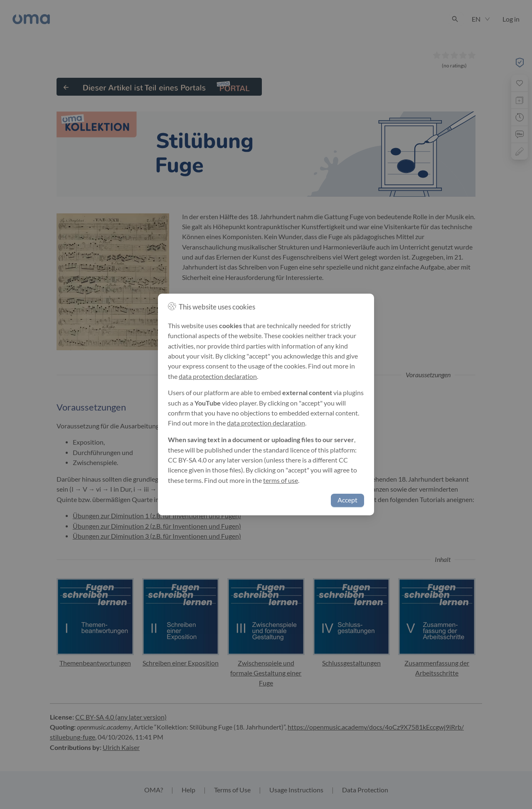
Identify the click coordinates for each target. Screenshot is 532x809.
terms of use (281, 480)
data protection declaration (218, 376)
